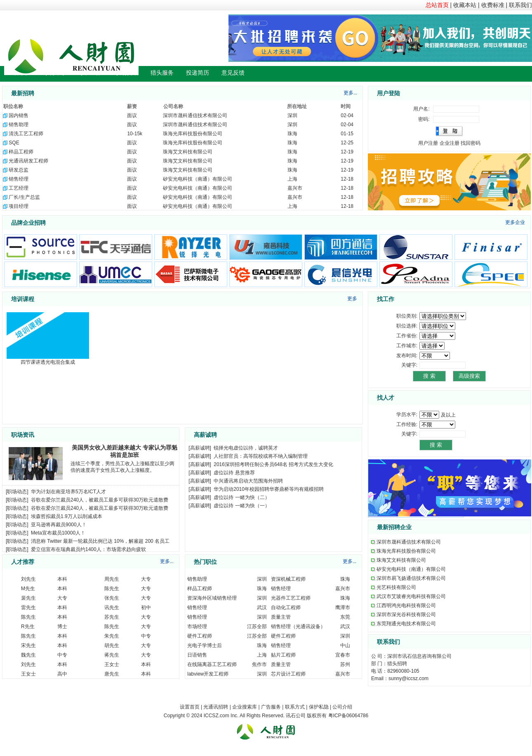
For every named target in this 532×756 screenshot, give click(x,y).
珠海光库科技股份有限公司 (193, 134)
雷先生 (28, 608)
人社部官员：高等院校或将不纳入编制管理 (261, 456)
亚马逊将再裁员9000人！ (59, 525)
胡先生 (112, 645)
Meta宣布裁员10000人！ (58, 533)
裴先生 (28, 598)
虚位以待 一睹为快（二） (241, 497)
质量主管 (281, 617)
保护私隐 (319, 707)
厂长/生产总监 (24, 197)
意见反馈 (233, 73)
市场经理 (197, 626)
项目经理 (19, 206)
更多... (350, 93)
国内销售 (19, 115)
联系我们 (520, 5)
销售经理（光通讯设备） (298, 626)
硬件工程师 (200, 636)
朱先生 (112, 636)
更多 (352, 299)
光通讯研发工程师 (28, 161)
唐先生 (112, 674)
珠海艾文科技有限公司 (188, 152)
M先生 (28, 589)
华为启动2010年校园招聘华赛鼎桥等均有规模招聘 (269, 489)
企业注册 (450, 143)
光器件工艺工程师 (291, 598)
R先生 (28, 626)
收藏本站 (465, 5)
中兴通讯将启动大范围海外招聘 (248, 481)
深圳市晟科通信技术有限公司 (195, 115)
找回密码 (471, 143)
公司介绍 (342, 707)
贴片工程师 (283, 655)
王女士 (112, 664)
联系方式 (295, 707)
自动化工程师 (286, 608)
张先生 (112, 598)
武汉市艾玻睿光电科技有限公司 (411, 596)
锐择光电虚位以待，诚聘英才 (246, 448)
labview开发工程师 (208, 674)
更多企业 (515, 222)
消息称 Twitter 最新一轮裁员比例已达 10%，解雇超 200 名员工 (100, 541)
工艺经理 (19, 188)
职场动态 (17, 492)
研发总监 (19, 170)
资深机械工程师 (288, 579)
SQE (14, 143)
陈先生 (112, 589)
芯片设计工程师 (288, 674)
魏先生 (28, 655)
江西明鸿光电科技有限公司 (406, 605)
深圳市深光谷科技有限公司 (406, 615)
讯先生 (112, 608)
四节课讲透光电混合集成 (48, 362)
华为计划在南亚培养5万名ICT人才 (68, 492)
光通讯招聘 (216, 707)
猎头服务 (162, 73)
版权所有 (317, 716)
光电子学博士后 (205, 645)
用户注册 (428, 143)
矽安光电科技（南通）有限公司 (198, 179)
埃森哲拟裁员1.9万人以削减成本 (67, 516)
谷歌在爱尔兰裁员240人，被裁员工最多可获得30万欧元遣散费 (100, 500)
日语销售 (197, 655)
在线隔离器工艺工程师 (212, 664)
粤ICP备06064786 (348, 716)
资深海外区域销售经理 (212, 598)
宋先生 (28, 645)
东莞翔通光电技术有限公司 (406, 624)
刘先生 (28, 579)
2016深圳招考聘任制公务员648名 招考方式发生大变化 (273, 464)
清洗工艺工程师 (26, 134)
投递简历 (198, 73)
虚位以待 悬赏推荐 (234, 473)
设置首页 (190, 707)
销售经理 (19, 179)
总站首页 (437, 5)
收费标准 (493, 5)
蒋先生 (112, 655)
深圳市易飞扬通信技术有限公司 (411, 578)
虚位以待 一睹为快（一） (241, 506)
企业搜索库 (245, 707)
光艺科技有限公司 (396, 587)
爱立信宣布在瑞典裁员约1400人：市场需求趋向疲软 (88, 549)
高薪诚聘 (200, 448)
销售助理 (19, 125)
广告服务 (271, 707)
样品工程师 (21, 152)
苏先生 (112, 617)
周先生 (112, 579)
